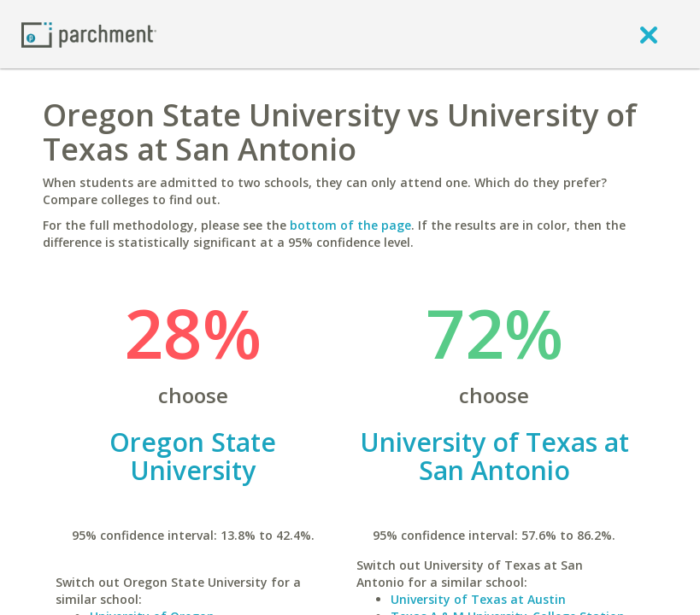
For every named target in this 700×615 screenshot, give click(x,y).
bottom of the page (350, 225)
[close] (649, 34)
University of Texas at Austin (478, 599)
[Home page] (89, 34)
